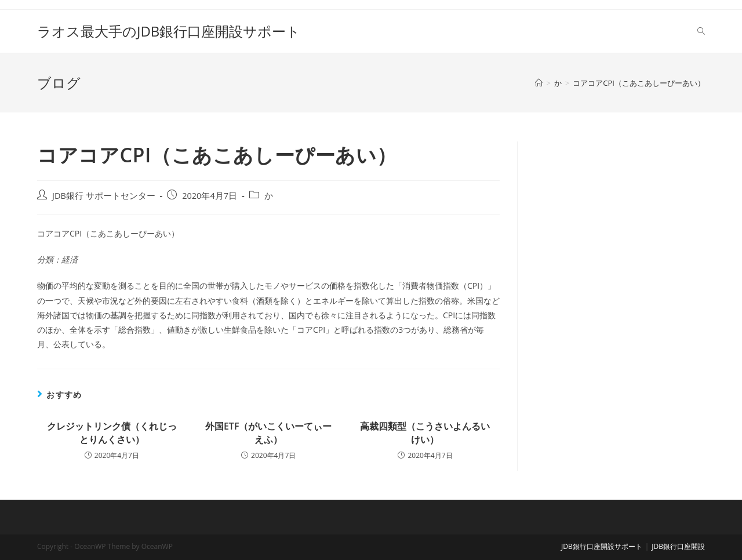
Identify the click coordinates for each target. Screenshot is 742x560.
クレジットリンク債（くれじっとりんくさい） (112, 432)
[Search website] (701, 31)
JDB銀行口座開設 (678, 546)
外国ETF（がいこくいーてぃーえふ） (269, 432)
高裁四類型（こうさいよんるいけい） (425, 432)
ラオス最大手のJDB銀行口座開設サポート (169, 31)
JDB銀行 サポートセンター (104, 196)
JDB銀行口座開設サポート (602, 546)
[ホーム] (539, 83)
